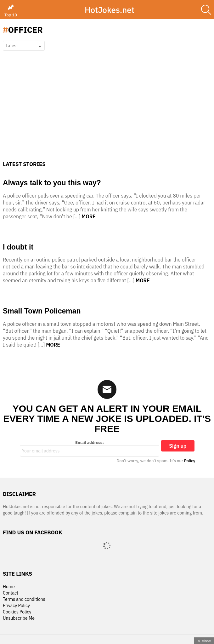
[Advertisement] (107, 114)
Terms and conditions (24, 599)
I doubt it (18, 247)
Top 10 (11, 11)
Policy (190, 461)
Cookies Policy (17, 612)
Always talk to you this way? (52, 183)
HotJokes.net (110, 10)
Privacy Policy (16, 606)
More (89, 216)
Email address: (90, 448)
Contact (11, 593)
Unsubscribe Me (19, 618)
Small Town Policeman (42, 311)
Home (9, 587)
